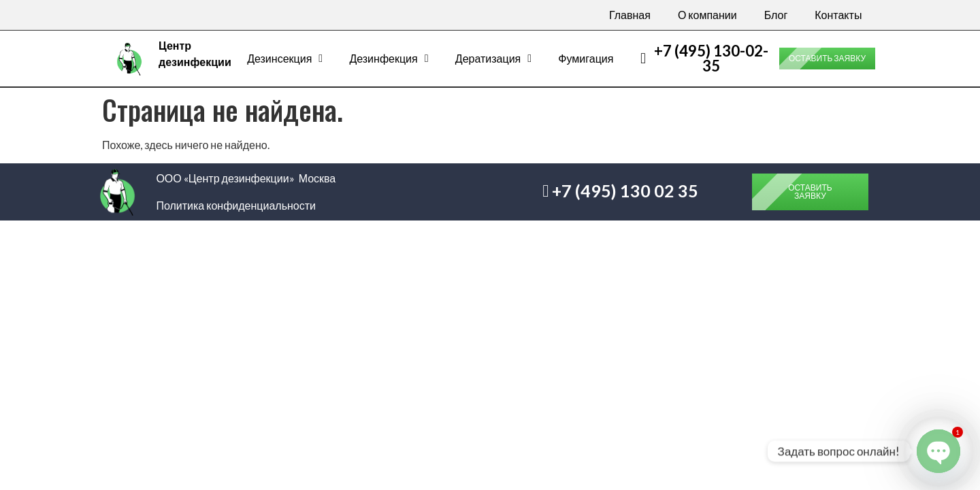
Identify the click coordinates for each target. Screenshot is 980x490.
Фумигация (586, 58)
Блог (776, 15)
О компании (707, 15)
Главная (630, 15)
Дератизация (493, 59)
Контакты (838, 15)
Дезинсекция (285, 59)
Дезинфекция (389, 59)
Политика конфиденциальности (236, 205)
